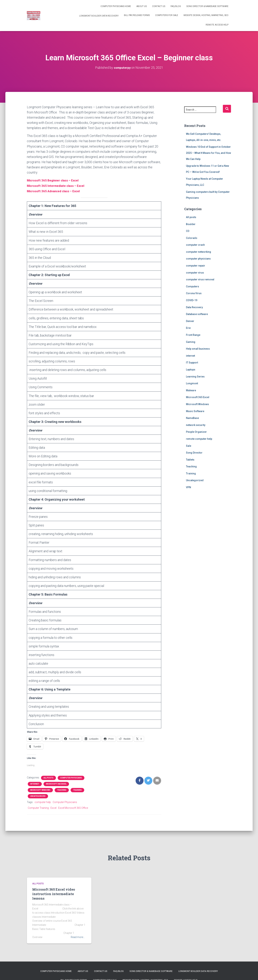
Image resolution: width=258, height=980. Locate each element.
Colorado (192, 238)
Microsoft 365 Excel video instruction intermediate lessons (54, 893)
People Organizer (196, 432)
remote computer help (199, 439)
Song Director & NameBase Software (207, 6)
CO (188, 231)
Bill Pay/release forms (137, 15)
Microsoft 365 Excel (56, 783)
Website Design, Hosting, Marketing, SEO (206, 15)
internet (35, 783)
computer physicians (71, 777)
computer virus (195, 272)
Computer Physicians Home (116, 6)
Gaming (191, 342)
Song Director (194, 452)
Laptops (191, 369)
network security (196, 425)
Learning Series (195, 376)
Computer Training (38, 807)
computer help (43, 801)
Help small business (198, 349)
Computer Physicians (65, 801)
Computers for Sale (167, 15)
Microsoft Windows (40, 789)
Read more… (78, 936)
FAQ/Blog (176, 6)
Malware (191, 390)
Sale (189, 446)
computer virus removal (200, 279)
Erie (188, 328)
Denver (190, 321)
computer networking (199, 252)
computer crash (195, 245)
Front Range (193, 335)
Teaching (62, 789)
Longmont (192, 383)
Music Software (195, 411)
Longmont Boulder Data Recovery (99, 16)
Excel (53, 807)
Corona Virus (194, 293)
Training (77, 789)
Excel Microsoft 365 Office (73, 807)
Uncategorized (38, 795)
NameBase (192, 418)
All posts (48, 777)
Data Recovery (194, 307)
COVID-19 (192, 300)
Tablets (190, 459)
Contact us (159, 6)
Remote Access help (217, 25)
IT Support (192, 363)
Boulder (191, 224)
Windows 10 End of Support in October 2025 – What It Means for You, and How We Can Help (208, 153)
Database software (197, 314)
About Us (142, 6)
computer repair (196, 265)
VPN (188, 487)
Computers (193, 286)
